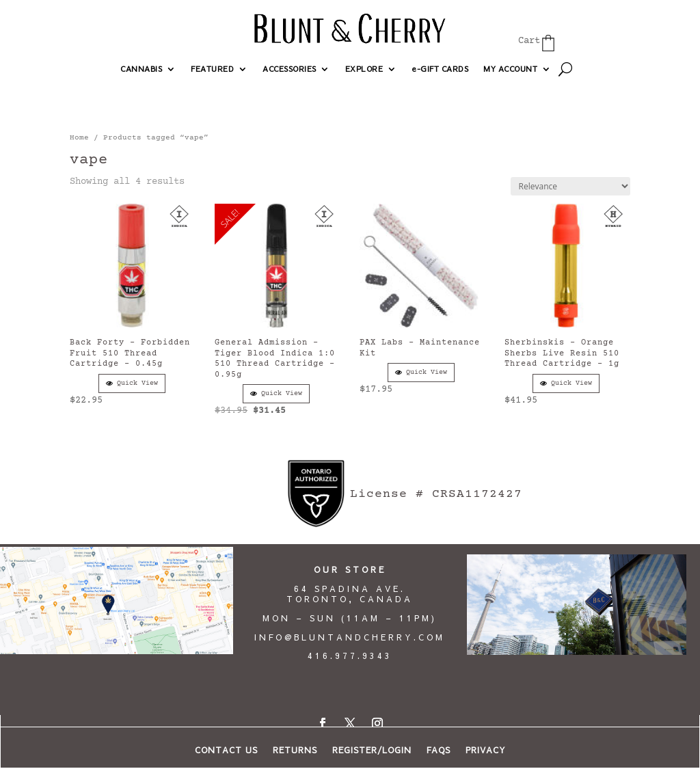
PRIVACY (486, 750)
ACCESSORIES (290, 69)
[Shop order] (570, 186)
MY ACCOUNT (510, 69)
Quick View (132, 383)
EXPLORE (364, 69)
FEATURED (212, 69)
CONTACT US (226, 750)
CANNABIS (141, 69)
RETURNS (295, 750)
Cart (529, 41)
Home (79, 138)
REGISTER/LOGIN (372, 750)
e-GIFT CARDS (440, 69)
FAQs (439, 750)
